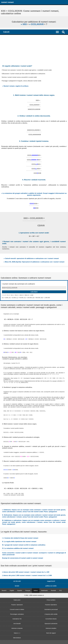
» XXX (24, 24)
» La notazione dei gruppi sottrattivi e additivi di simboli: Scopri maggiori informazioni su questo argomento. (34, 194)
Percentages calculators (17, 614)
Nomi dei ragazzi (51, 633)
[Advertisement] (34, 48)
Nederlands (44, 591)
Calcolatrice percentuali (51, 609)
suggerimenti (51, 581)
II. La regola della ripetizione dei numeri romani (19, 541)
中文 (60, 591)
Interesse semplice (51, 628)
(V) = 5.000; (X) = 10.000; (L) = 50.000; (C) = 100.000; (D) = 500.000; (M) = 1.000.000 (26, 298)
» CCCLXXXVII (37, 24)
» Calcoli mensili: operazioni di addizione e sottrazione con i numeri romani (31, 258)
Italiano (36, 591)
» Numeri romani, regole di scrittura (15, 86)
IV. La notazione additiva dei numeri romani (18, 548)
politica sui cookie (51, 586)
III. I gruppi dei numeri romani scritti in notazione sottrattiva (24, 545)
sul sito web (17, 581)
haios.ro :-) (17, 633)
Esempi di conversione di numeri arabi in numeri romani (23, 558)
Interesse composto (17, 628)
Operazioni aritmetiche (51, 624)
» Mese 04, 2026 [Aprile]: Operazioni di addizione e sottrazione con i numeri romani (34, 262)
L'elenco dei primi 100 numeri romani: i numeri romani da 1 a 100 (26, 572)
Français (28, 591)
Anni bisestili (17, 624)
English (12, 591)
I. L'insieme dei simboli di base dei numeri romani (20, 538)
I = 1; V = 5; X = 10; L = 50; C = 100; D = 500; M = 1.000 (17, 295)
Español (20, 591)
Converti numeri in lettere (17, 609)
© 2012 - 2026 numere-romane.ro (34, 595)
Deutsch (4, 591)
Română (53, 591)
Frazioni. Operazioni (17, 605)
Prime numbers (51, 600)
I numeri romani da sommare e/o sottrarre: (19, 284)
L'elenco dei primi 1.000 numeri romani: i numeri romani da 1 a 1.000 (27, 575)
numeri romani (7, 2)
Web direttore (17, 638)
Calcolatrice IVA (17, 619)
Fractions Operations (51, 605)
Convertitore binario (51, 619)
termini (17, 586)
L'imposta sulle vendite (51, 614)
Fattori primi (17, 600)
